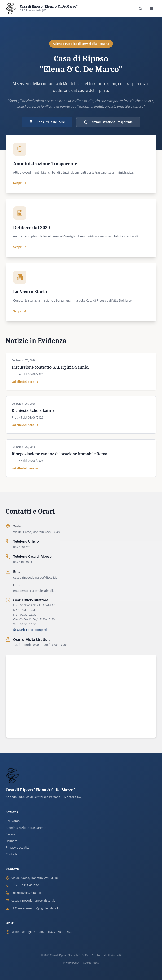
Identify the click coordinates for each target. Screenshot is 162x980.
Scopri (20, 183)
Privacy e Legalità (18, 848)
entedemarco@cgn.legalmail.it (34, 591)
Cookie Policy (91, 963)
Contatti (11, 854)
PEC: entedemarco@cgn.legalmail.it (36, 908)
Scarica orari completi (30, 630)
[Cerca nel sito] (140, 9)
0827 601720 (22, 547)
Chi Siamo (13, 821)
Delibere (11, 841)
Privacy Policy (71, 963)
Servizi (10, 834)
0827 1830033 (23, 562)
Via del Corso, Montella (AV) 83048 (36, 532)
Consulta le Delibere (47, 122)
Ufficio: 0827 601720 (25, 886)
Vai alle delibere (25, 382)
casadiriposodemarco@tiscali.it (35, 578)
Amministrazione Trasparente (108, 122)
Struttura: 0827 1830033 (28, 893)
